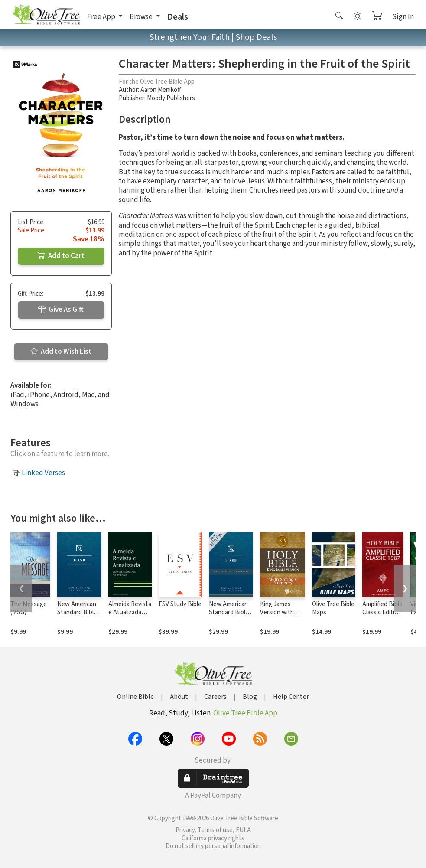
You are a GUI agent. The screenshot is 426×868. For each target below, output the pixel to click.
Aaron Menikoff (161, 90)
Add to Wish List (61, 352)
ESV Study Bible (180, 604)
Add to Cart (61, 256)
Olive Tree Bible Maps (333, 608)
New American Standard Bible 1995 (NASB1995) (77, 617)
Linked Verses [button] (43, 473)
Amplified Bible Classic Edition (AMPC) (382, 612)
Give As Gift (61, 310)
